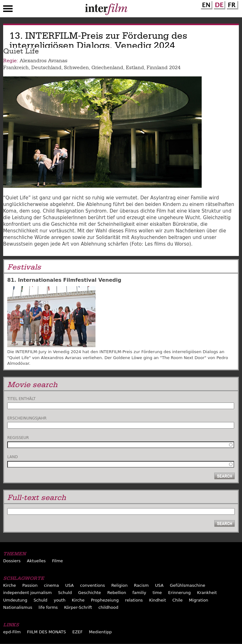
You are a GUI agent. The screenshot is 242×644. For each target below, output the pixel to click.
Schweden (76, 68)
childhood (108, 607)
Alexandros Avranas (43, 61)
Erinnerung (180, 593)
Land (12, 457)
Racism (141, 585)
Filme (57, 561)
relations (134, 600)
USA (69, 585)
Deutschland (46, 68)
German (219, 4)
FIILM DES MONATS (47, 632)
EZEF (77, 632)
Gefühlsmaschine (187, 585)
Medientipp (100, 632)
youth (59, 600)
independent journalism (27, 593)
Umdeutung (15, 600)
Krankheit (207, 593)
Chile (178, 600)
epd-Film (12, 632)
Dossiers (12, 561)
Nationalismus (18, 607)
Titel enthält (21, 399)
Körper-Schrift (78, 607)
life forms (48, 607)
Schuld (65, 593)
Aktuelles (36, 561)
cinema (51, 585)
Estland (135, 68)
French (232, 4)
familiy (139, 593)
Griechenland (107, 68)
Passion (30, 585)
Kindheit (158, 600)
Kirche (10, 585)
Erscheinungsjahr (27, 418)
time (157, 593)
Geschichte (89, 593)
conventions (92, 585)
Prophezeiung (105, 600)
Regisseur (18, 438)
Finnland (157, 68)
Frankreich (16, 68)
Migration (199, 600)
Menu (8, 10)
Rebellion (117, 593)
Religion (119, 585)
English (206, 4)
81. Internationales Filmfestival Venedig (64, 280)
